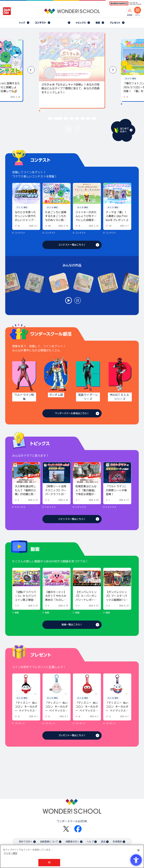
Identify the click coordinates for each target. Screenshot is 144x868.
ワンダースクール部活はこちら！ (72, 413)
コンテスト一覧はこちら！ (72, 245)
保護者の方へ (72, 842)
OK (49, 863)
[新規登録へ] (130, 10)
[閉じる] (138, 850)
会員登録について (49, 842)
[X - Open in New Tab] (66, 829)
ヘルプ (90, 842)
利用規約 (117, 842)
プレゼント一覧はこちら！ (72, 735)
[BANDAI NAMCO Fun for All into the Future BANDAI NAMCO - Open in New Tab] (125, 4)
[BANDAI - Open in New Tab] (7, 11)
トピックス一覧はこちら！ (72, 519)
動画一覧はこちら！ (72, 625)
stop (78, 129)
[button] (113, 70)
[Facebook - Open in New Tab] (78, 829)
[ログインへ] (138, 10)
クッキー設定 (10, 853)
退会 (103, 842)
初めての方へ (26, 842)
